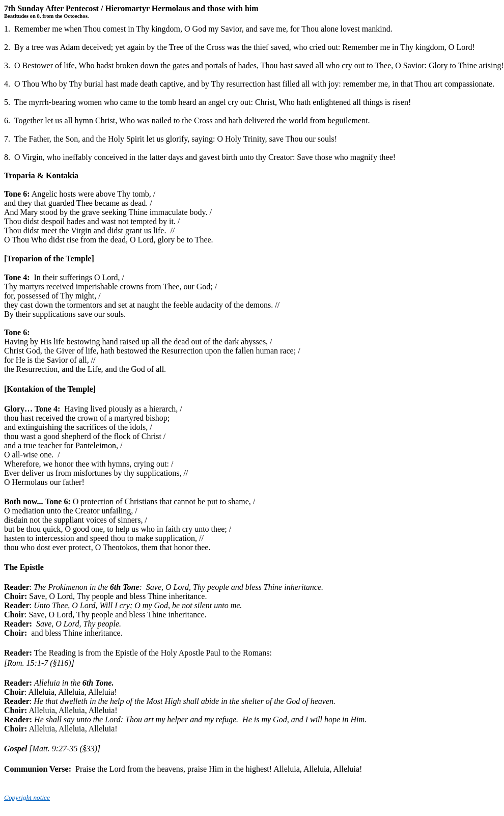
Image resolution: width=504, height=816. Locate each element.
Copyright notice (27, 797)
